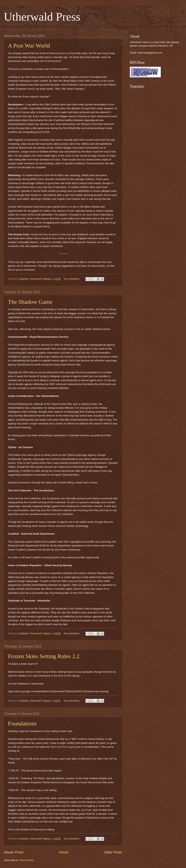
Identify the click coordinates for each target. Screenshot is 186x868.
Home (64, 852)
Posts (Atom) (26, 860)
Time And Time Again (62, 747)
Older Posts (113, 852)
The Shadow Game (30, 302)
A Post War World (29, 45)
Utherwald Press (42, 17)
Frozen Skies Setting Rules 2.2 (44, 656)
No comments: (72, 279)
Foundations (22, 723)
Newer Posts (14, 852)
